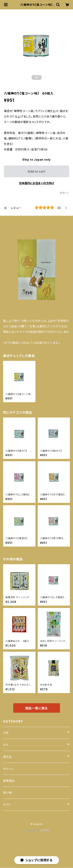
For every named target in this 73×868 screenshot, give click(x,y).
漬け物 (7, 793)
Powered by (37, 830)
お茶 (6, 733)
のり (6, 745)
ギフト (7, 805)
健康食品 (9, 781)
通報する (64, 193)
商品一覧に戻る (37, 708)
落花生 (7, 757)
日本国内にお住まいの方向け (37, 183)
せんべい (9, 769)
